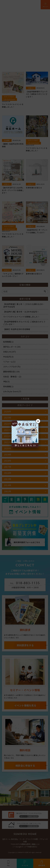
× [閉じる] (38, 421)
